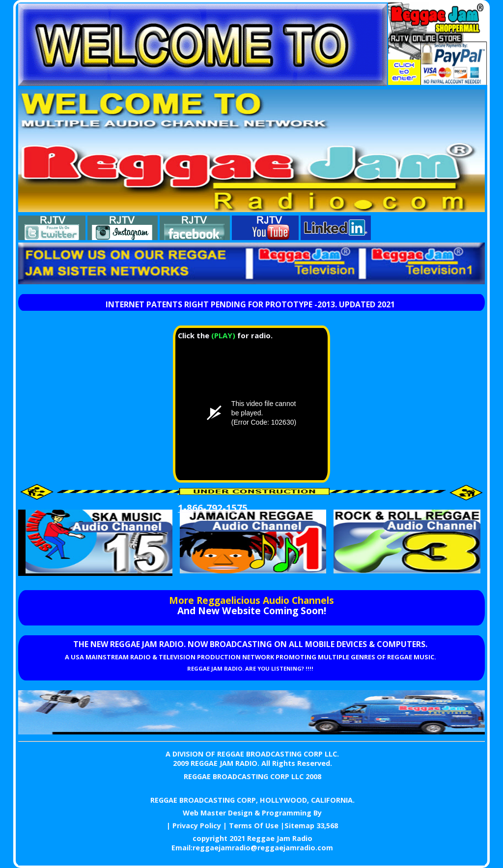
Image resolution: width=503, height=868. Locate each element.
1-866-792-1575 (213, 508)
